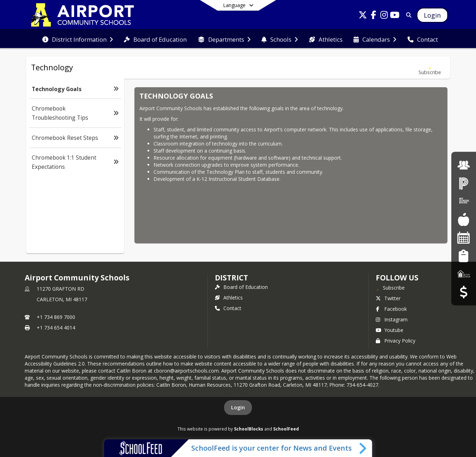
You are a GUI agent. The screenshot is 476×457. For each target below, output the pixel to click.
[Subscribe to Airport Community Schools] (390, 287)
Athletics (229, 298)
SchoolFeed (286, 429)
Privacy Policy (396, 341)
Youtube (390, 330)
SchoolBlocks (249, 429)
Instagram (392, 319)
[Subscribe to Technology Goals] (430, 68)
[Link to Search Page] (407, 15)
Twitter (388, 298)
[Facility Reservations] (464, 238)
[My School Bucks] (464, 201)
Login (238, 407)
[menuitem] (78, 39)
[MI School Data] (464, 274)
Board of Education (241, 287)
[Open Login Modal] (432, 15)
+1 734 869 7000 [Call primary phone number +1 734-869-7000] (56, 317)
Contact (228, 308)
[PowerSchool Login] (464, 183)
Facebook (391, 309)
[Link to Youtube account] (394, 16)
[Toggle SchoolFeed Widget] (363, 448)
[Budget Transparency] (463, 292)
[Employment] (464, 165)
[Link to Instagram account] (384, 16)
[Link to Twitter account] (363, 16)
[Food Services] (463, 219)
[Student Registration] (463, 256)
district (231, 278)
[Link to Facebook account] (373, 16)
